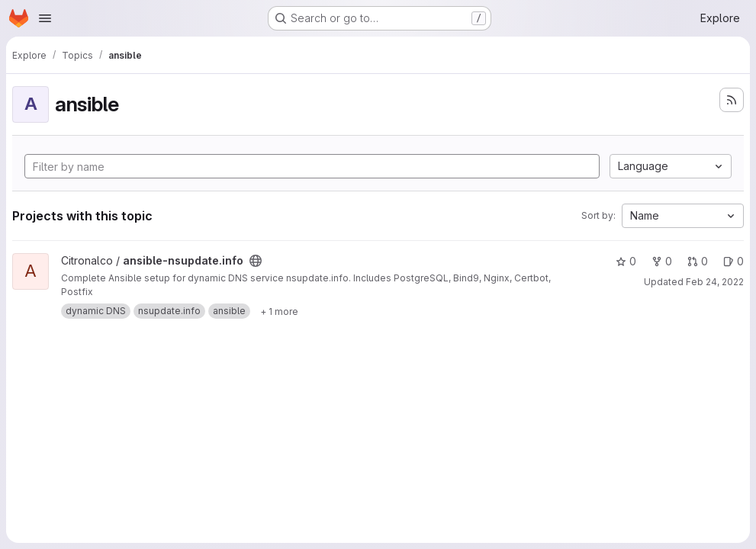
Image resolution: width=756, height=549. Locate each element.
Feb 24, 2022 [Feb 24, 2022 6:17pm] (715, 282)
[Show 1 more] (279, 311)
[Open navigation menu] (45, 18)
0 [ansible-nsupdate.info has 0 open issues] (733, 261)
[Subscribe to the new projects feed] (732, 100)
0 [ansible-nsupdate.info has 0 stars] (626, 261)
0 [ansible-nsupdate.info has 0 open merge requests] (698, 261)
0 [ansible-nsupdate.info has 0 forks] (662, 261)
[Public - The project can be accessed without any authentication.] (256, 261)
